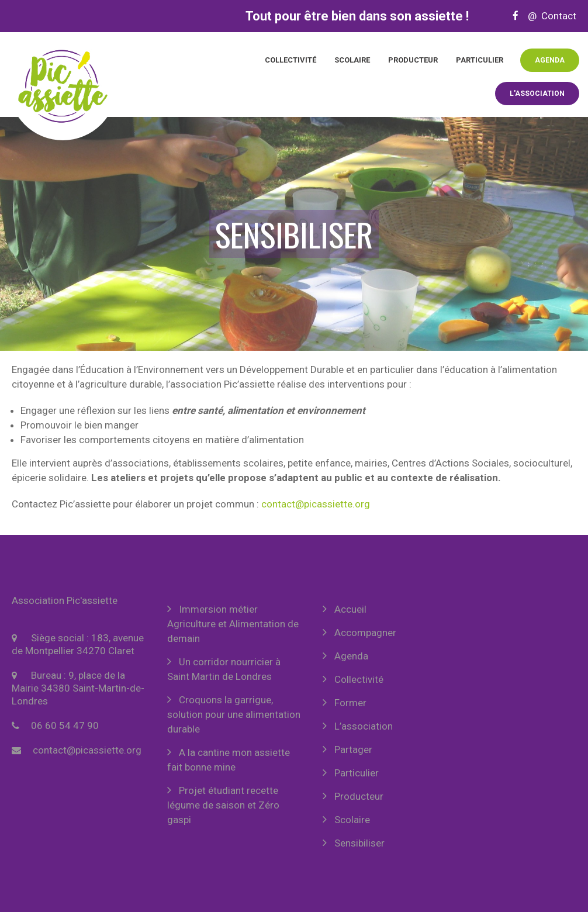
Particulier (480, 60)
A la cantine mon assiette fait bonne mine (229, 760)
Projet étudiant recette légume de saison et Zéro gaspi (223, 805)
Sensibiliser (359, 843)
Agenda (550, 60)
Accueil (350, 609)
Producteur (413, 60)
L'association (537, 94)
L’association (364, 726)
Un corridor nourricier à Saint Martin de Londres (224, 669)
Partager (353, 749)
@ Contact (549, 16)
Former (350, 703)
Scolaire (352, 60)
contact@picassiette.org (316, 504)
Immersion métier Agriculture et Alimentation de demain (233, 624)
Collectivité (290, 60)
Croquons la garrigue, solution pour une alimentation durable (234, 714)
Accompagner (365, 633)
